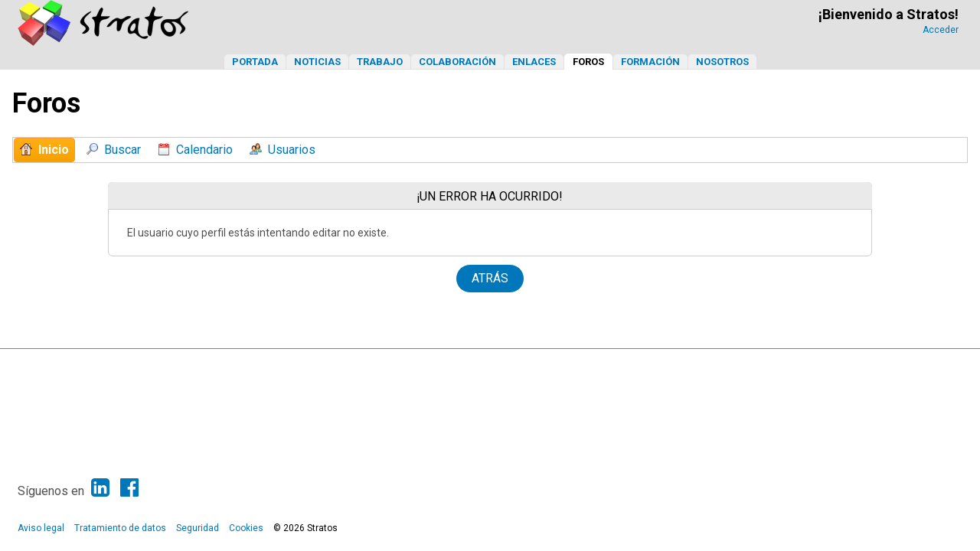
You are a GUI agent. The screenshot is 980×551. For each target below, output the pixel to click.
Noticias (317, 62)
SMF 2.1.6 (389, 364)
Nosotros (722, 62)
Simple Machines (504, 364)
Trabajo (380, 62)
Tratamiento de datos (120, 528)
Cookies (246, 528)
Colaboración (457, 62)
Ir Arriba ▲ (910, 364)
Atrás (490, 278)
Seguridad (198, 528)
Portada (255, 62)
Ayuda (869, 364)
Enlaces (534, 62)
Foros (588, 62)
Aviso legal (41, 528)
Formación (650, 62)
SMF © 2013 (441, 364)
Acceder (941, 30)
